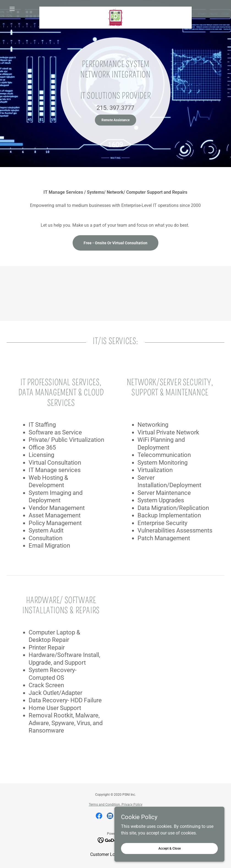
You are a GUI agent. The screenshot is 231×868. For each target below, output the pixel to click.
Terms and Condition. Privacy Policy (116, 805)
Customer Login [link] (106, 854)
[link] (116, 9)
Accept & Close (170, 848)
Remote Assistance (116, 120)
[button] (23, 9)
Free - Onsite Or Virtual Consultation (116, 243)
